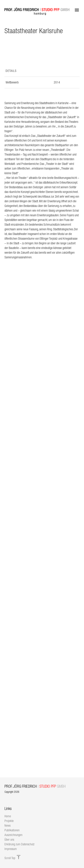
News (8, 826)
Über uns (9, 840)
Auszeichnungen (13, 835)
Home (8, 816)
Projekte (9, 821)
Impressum (11, 849)
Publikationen (12, 830)
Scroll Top (13, 858)
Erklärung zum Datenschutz (19, 844)
